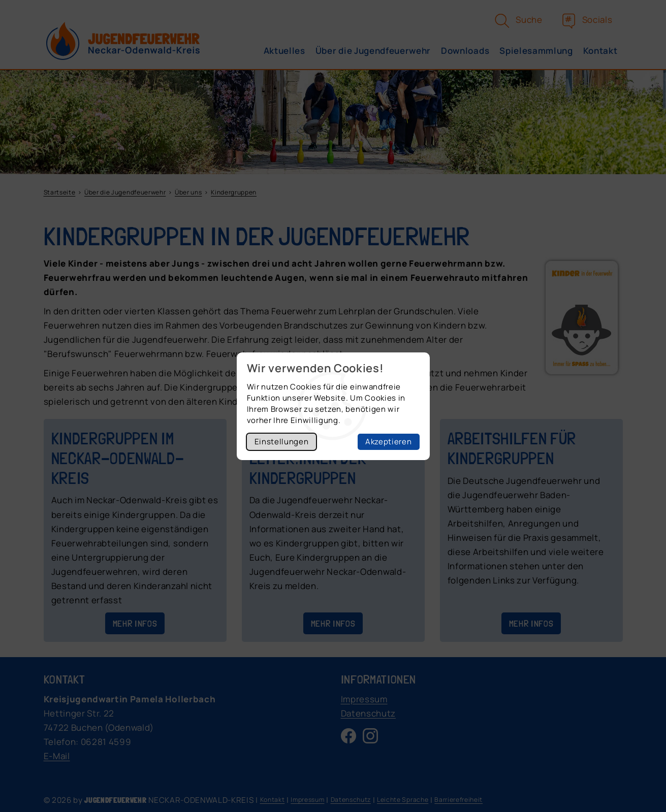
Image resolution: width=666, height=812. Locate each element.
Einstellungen (282, 442)
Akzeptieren (388, 442)
